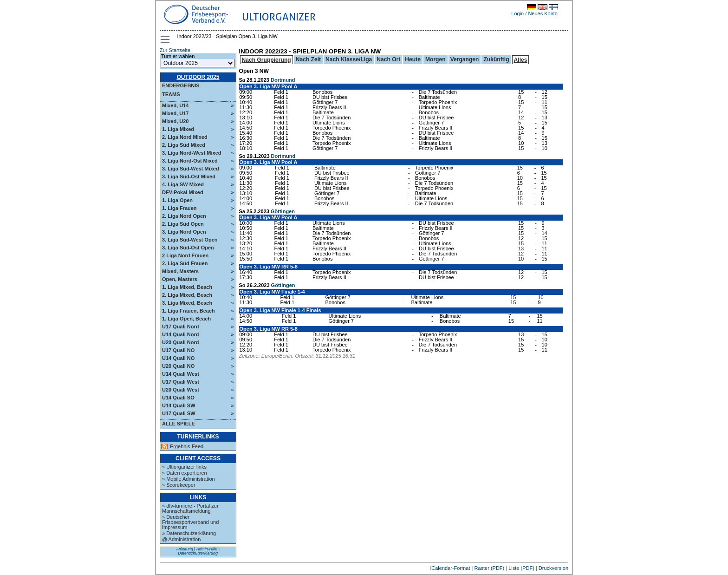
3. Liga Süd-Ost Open (188, 248)
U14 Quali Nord (180, 334)
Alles (521, 60)
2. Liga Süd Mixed (184, 145)
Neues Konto (543, 13)
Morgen (435, 59)
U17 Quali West (181, 382)
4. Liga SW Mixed (183, 184)
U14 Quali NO (178, 358)
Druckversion (553, 568)
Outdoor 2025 (198, 77)
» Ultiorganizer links (184, 467)
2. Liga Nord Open (184, 216)
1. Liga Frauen (179, 208)
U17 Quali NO (178, 350)
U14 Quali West (181, 374)
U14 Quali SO (178, 398)
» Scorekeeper (179, 485)
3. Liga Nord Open (184, 232)
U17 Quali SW (179, 413)
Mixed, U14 (175, 105)
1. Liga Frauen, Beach (188, 311)
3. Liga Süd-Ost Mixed (189, 176)
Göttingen (283, 211)
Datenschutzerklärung (198, 553)
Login (517, 13)
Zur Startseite (175, 50)
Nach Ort (388, 59)
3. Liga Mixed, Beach (187, 303)
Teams (171, 94)
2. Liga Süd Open (183, 224)
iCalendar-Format (450, 568)
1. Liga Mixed (178, 129)
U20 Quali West (181, 390)
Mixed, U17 (175, 113)
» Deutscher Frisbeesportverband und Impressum (190, 522)
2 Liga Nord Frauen (185, 255)
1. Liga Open (177, 200)
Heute (413, 59)
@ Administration (181, 539)
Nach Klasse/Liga (349, 59)
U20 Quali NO (178, 366)
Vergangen (465, 59)
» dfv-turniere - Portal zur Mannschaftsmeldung (190, 508)
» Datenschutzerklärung (189, 533)
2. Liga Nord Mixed (185, 137)
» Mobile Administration (188, 479)
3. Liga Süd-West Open (190, 240)
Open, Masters (180, 279)
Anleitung (185, 549)
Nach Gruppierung (266, 60)
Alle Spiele (179, 424)
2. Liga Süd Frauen (185, 263)
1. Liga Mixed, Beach (187, 287)
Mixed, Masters (180, 271)
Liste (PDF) (521, 568)
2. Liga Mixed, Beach (187, 295)
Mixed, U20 (175, 121)
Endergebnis (181, 85)
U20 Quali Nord (180, 342)
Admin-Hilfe (207, 549)
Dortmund (283, 80)
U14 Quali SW (179, 405)
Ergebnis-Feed (187, 447)
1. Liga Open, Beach (186, 319)
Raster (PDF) (489, 568)
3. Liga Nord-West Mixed (192, 153)
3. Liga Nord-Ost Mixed (190, 161)
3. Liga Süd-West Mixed (191, 169)
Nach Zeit (308, 59)
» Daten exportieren (185, 473)
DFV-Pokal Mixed (183, 192)
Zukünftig (496, 59)
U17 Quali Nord (180, 327)
